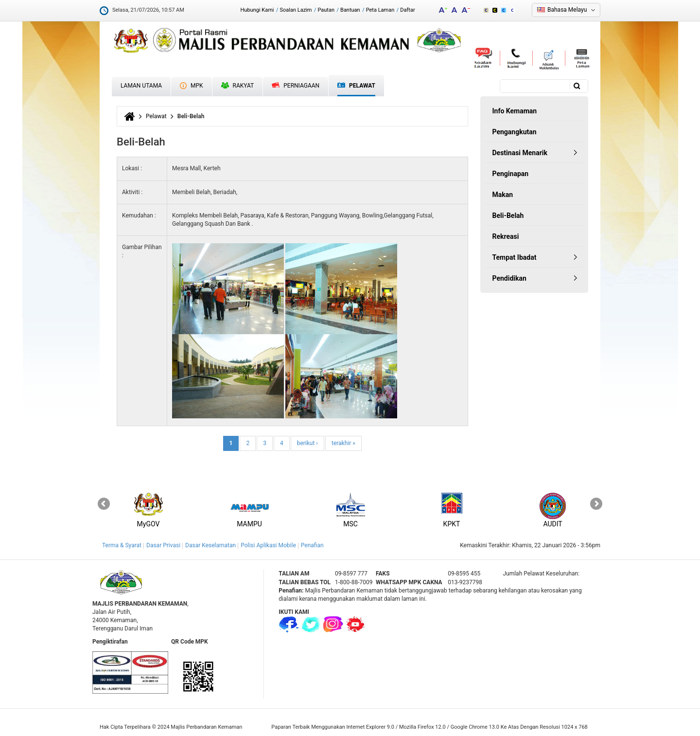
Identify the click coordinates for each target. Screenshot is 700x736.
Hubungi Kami (257, 10)
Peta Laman (380, 10)
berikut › (307, 443)
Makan (503, 195)
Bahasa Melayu (567, 10)
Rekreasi (506, 236)
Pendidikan (509, 278)
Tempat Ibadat (515, 257)
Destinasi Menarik (520, 153)
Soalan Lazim (296, 10)
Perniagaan (296, 86)
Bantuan (350, 10)
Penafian (312, 545)
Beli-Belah (508, 215)
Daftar (407, 10)
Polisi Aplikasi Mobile (268, 545)
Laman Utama (141, 86)
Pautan (326, 10)
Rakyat (238, 86)
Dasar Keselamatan (210, 545)
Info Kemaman (515, 111)
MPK (192, 86)
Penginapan (511, 174)
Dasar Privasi (163, 545)
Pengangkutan (515, 132)
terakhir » (343, 443)
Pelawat (356, 86)
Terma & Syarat (122, 545)
